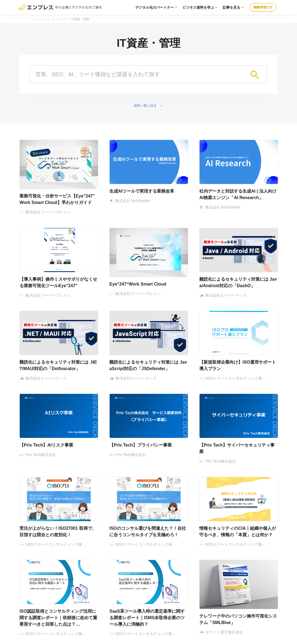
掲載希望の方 (263, 7)
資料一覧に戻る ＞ (148, 106)
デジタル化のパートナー (155, 7)
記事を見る (232, 7)
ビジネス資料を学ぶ (198, 7)
